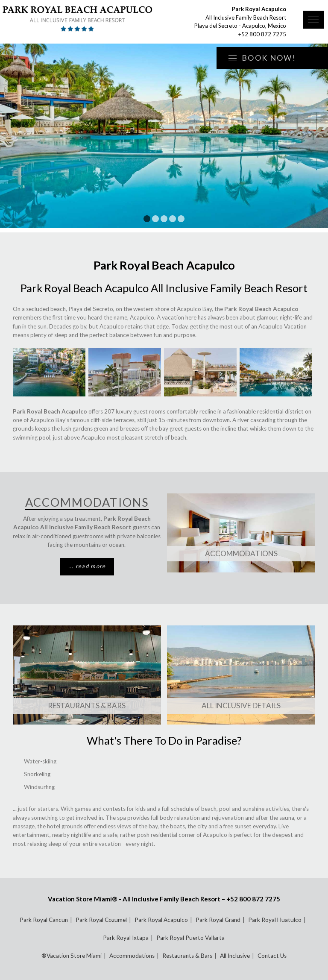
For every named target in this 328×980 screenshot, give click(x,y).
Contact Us (272, 956)
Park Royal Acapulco (161, 920)
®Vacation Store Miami (72, 956)
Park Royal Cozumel (101, 920)
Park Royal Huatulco (275, 920)
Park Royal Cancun (44, 920)
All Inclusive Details (241, 706)
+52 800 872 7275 (262, 34)
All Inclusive (235, 956)
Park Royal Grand (218, 920)
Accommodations (241, 553)
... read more (87, 566)
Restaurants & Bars (87, 706)
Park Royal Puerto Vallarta (190, 938)
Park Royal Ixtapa (126, 938)
